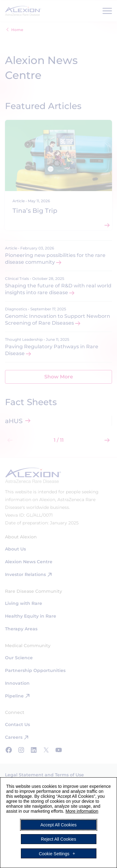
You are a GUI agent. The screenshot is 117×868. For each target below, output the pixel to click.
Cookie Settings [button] (54, 853)
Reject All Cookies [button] (58, 839)
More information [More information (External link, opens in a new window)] (82, 811)
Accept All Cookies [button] (59, 825)
